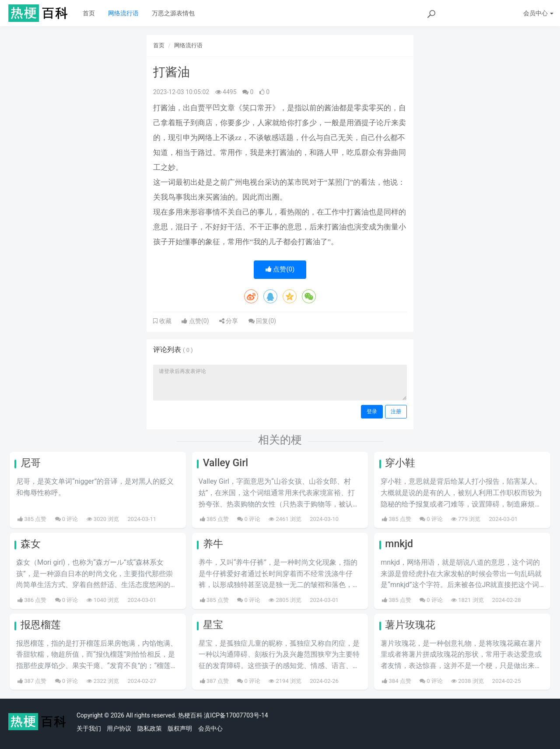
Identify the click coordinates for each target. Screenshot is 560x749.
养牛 (213, 544)
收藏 (164, 321)
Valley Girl (226, 463)
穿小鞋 (400, 463)
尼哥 (31, 463)
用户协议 (119, 728)
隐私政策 (150, 728)
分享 (229, 321)
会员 (538, 13)
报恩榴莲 (41, 625)
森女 (31, 544)
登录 (372, 411)
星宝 (213, 625)
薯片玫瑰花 (410, 625)
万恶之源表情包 (173, 13)
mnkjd (399, 544)
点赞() (280, 269)
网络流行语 (123, 13)
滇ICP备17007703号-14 (236, 715)
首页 (89, 13)
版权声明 (180, 728)
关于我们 (89, 728)
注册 (396, 411)
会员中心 (210, 728)
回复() (262, 321)
